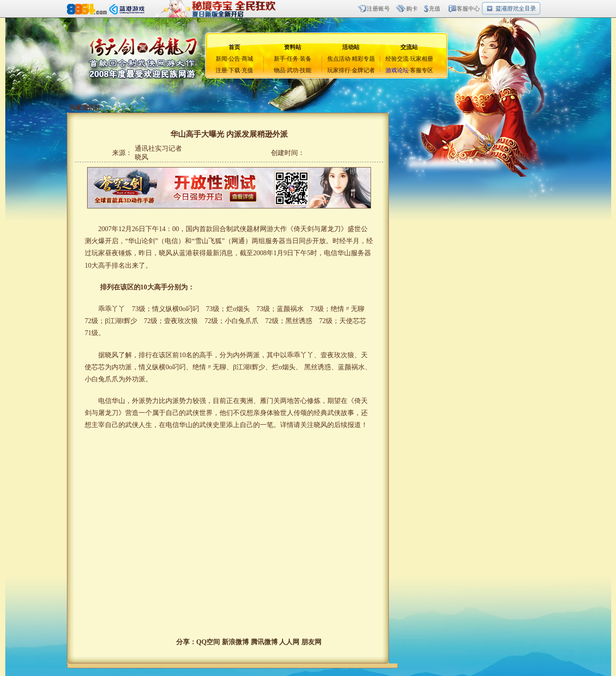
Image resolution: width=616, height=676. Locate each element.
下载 (234, 70)
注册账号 (378, 9)
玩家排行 (339, 70)
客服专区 (422, 70)
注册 (221, 70)
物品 (280, 70)
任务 (293, 59)
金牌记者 (363, 70)
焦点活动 (339, 59)
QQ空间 (208, 642)
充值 (435, 9)
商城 (247, 59)
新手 (280, 59)
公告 (234, 59)
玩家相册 (422, 59)
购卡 (412, 9)
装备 (306, 59)
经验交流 (397, 59)
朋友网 (311, 642)
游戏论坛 (397, 70)
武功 (293, 70)
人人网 (289, 642)
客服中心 (468, 9)
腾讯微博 (264, 642)
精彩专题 (363, 59)
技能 (306, 70)
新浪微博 (235, 642)
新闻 (221, 59)
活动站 (351, 47)
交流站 (409, 47)
